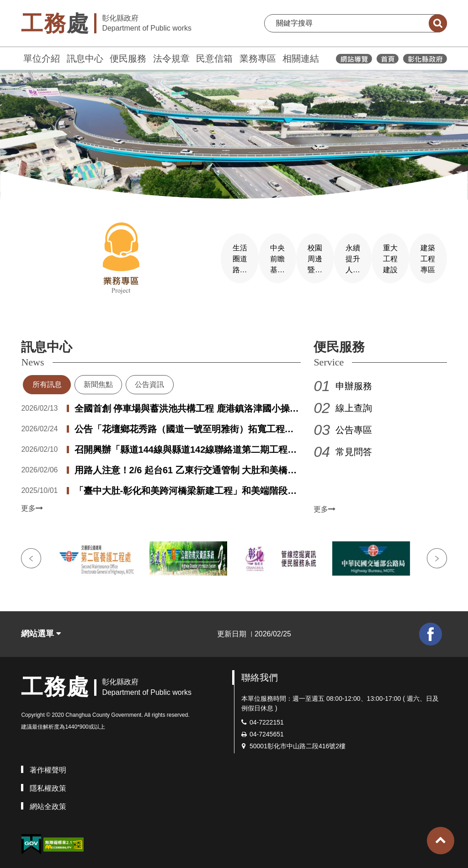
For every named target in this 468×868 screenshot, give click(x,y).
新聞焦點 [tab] (98, 380)
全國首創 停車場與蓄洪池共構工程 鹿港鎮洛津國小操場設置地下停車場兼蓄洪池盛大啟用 (187, 405)
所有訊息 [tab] (47, 380)
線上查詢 (354, 403)
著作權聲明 (48, 765)
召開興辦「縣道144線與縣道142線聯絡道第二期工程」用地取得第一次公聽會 (186, 446)
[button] (441, 841)
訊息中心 (85, 58)
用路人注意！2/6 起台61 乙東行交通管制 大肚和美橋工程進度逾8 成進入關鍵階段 (186, 466)
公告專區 (354, 425)
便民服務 (128, 58)
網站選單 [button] (41, 629)
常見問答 (354, 447)
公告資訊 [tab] (149, 380)
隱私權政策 (48, 783)
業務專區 (258, 58)
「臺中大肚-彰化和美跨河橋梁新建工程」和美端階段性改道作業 (186, 487)
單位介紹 (42, 58)
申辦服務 (354, 381)
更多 (32, 504)
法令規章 (171, 58)
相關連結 (301, 58)
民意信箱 (214, 58)
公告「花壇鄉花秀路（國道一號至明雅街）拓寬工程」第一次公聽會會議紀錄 (184, 425)
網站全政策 (48, 802)
